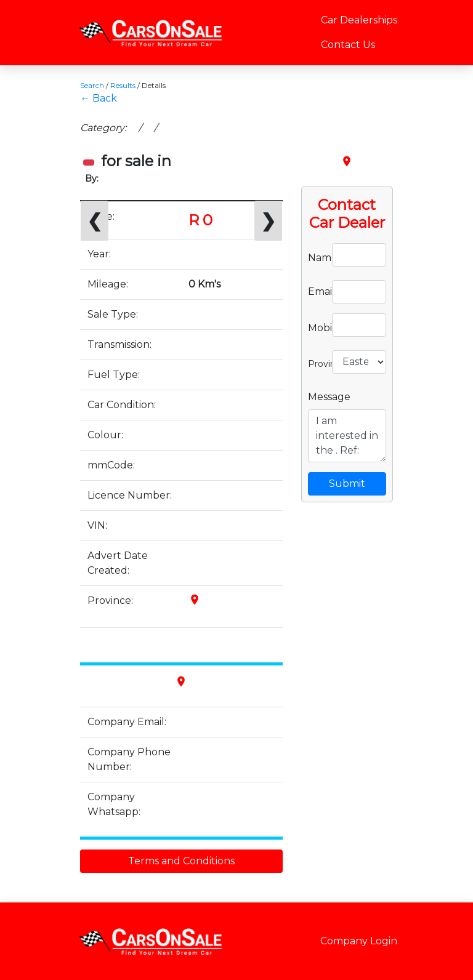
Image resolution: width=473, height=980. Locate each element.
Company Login (359, 941)
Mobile (315, 327)
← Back (99, 98)
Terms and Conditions (181, 861)
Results (123, 85)
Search (92, 85)
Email (315, 291)
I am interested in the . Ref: (347, 436)
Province (315, 363)
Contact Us (348, 45)
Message (329, 397)
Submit (347, 484)
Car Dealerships (359, 20)
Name (315, 257)
